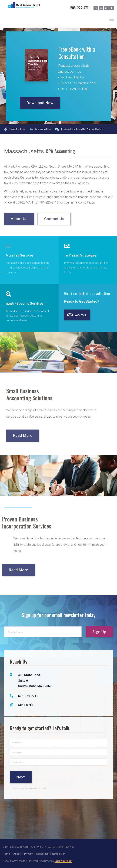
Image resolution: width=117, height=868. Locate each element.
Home (6, 854)
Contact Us (54, 227)
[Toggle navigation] (112, 21)
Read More (31, 435)
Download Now (40, 102)
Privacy (28, 854)
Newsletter (41, 129)
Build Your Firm (63, 861)
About (17, 854)
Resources (42, 854)
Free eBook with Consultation (67, 129)
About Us (19, 227)
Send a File (15, 129)
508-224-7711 (80, 8)
